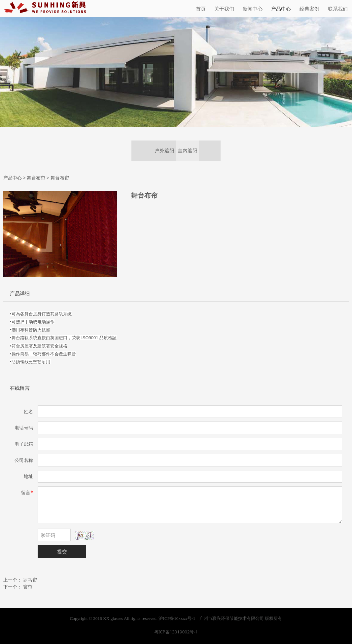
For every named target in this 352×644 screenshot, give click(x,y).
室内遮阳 (188, 151)
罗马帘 (30, 580)
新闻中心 (253, 9)
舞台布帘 (36, 178)
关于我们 (224, 9)
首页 (201, 9)
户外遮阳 (164, 151)
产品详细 (20, 293)
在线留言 (20, 388)
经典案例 (309, 9)
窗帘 (28, 587)
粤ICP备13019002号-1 (176, 632)
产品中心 (281, 9)
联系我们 (338, 9)
